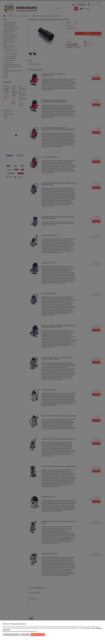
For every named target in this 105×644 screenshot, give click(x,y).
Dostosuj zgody (25, 635)
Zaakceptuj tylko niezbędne (11, 635)
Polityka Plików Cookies (89, 628)
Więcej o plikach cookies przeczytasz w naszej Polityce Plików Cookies (20, 631)
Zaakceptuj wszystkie (38, 635)
